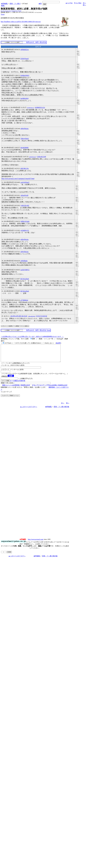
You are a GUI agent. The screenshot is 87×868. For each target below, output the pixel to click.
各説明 (58, 343)
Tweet (3, 14)
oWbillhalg (24, 261)
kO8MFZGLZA (40, 108)
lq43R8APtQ (24, 98)
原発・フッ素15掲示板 (61, 410)
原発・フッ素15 (15, 4)
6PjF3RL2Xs (25, 168)
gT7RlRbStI (24, 300)
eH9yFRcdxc (25, 129)
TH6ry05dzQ (25, 139)
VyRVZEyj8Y (25, 206)
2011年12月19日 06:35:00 (19, 316)
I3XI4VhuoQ (25, 59)
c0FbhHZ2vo (25, 50)
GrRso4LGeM (41, 157)
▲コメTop (69, 3)
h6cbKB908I (25, 148)
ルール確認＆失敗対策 (18, 384)
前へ (84, 5)
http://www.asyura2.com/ (36, 543)
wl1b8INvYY (25, 230)
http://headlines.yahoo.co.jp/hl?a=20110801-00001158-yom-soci (21, 22)
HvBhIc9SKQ (25, 75)
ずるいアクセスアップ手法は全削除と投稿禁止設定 (50, 389)
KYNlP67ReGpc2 (30, 108)
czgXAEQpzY (25, 182)
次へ (84, 3)
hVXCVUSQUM (42, 316)
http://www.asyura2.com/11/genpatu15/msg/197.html (11, 11)
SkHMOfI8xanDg (32, 157)
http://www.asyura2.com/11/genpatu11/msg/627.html (18, 179)
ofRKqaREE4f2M (32, 316)
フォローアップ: (6, 395)
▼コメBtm (78, 3)
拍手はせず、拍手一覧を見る (36, 42)
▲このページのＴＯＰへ (29, 410)
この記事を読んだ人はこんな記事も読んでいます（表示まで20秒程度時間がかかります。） (32, 337)
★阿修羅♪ (5, 4)
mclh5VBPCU (25, 270)
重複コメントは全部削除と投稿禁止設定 (16, 389)
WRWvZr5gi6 (25, 221)
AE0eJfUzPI (24, 195)
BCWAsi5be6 (25, 279)
